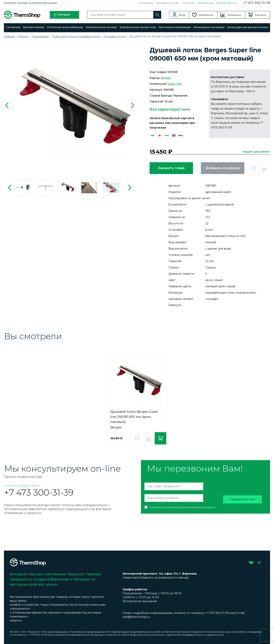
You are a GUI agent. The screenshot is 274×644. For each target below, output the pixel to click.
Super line (174, 84)
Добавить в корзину (223, 168)
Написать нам (205, 3)
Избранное (206, 15)
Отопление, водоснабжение (65, 27)
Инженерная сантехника (209, 27)
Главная (9, 36)
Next (132, 105)
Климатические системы (101, 27)
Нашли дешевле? (257, 152)
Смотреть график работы (22, 486)
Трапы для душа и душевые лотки (76, 36)
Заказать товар (171, 168)
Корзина (260, 15)
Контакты (188, 3)
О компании (146, 3)
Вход (182, 15)
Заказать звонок (227, 3)
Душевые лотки (115, 36)
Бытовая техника (34, 27)
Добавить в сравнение (265, 168)
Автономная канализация (175, 27)
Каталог (62, 15)
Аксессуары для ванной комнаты (248, 27)
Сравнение (234, 15)
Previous (7, 105)
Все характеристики (170, 109)
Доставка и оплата (168, 3)
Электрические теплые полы (138, 27)
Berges (166, 78)
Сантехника (13, 27)
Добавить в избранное (254, 168)
